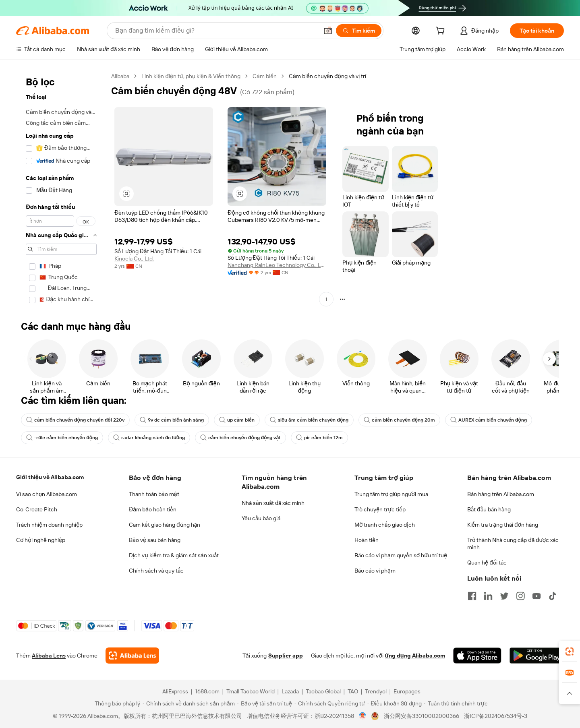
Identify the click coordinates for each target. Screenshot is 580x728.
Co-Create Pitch (37, 509)
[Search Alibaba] (216, 31)
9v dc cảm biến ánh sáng (172, 420)
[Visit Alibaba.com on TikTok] (553, 596)
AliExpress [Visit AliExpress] (175, 691)
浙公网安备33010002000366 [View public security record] (422, 716)
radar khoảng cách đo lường (149, 438)
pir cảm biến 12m (319, 438)
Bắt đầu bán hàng (489, 509)
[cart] (442, 32)
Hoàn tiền (367, 540)
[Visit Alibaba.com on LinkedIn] (488, 596)
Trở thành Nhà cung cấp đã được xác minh (513, 544)
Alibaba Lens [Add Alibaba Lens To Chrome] (49, 656)
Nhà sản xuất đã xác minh (273, 503)
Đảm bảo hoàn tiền (153, 509)
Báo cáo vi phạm (375, 571)
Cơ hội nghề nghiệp (41, 540)
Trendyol (376, 691)
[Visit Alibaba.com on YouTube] (536, 596)
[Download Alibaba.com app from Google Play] (537, 656)
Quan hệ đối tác (487, 563)
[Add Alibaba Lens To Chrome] (132, 656)
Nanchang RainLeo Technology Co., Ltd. (277, 265)
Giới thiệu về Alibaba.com (50, 477)
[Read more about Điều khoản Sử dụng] (395, 703)
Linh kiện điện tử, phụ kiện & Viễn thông (191, 76)
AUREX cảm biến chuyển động (489, 420)
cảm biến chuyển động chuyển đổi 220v (75, 420)
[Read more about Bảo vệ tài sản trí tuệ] (265, 703)
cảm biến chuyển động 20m (399, 420)
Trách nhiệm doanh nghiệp (49, 525)
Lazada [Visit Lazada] (290, 691)
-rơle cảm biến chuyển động (62, 438)
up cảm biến (237, 420)
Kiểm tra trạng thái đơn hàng (503, 525)
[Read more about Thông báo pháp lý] (116, 703)
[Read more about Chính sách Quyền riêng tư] (330, 703)
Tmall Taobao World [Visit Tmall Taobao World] (251, 691)
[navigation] (61, 191)
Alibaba (120, 76)
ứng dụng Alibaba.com (415, 656)
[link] (570, 651)
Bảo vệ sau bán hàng (155, 540)
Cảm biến (265, 76)
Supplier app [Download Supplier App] (286, 656)
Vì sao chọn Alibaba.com (47, 494)
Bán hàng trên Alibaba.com (501, 494)
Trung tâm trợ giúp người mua (391, 494)
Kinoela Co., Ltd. (134, 259)
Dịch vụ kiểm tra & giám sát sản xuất (174, 555)
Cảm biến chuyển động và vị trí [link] (327, 76)
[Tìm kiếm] (359, 31)
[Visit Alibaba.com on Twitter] (504, 596)
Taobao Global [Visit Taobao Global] (323, 691)
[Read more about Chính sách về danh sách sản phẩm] (189, 703)
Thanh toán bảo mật (154, 494)
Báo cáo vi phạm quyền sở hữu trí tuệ (401, 555)
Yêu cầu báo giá (261, 518)
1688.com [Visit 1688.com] (207, 691)
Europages (407, 691)
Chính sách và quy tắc (156, 571)
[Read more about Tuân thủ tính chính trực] (456, 703)
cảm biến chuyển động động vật (240, 438)
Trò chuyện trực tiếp (380, 509)
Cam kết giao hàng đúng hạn (165, 525)
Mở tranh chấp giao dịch (385, 525)
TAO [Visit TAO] (353, 691)
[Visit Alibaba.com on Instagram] (520, 596)
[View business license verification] (363, 716)
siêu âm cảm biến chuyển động (309, 420)
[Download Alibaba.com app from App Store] (477, 656)
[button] (328, 31)
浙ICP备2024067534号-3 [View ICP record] (496, 716)
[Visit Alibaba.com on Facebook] (472, 596)
